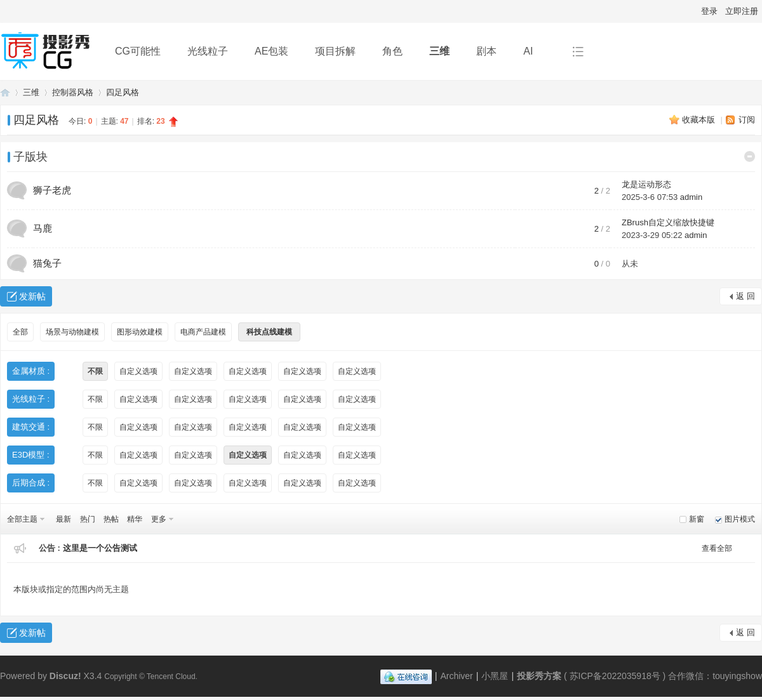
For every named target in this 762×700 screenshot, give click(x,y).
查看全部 (717, 548)
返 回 (745, 296)
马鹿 (43, 228)
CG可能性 (138, 51)
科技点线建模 (269, 332)
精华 (135, 519)
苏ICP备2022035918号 (615, 676)
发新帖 (32, 296)
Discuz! (65, 676)
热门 (88, 519)
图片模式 (740, 519)
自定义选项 (138, 371)
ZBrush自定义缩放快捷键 (668, 222)
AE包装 (271, 51)
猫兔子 (47, 263)
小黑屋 (495, 676)
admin (691, 197)
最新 (63, 519)
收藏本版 (700, 120)
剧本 (486, 51)
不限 (95, 371)
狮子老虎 (52, 190)
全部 (20, 332)
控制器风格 (73, 92)
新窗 (697, 519)
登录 (709, 11)
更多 (159, 519)
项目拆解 (335, 51)
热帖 (111, 519)
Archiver (456, 676)
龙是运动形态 (646, 184)
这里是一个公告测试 (100, 548)
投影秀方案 (5, 92)
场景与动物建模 (72, 332)
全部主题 (22, 519)
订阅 (747, 120)
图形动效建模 (140, 332)
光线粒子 (208, 51)
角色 (392, 51)
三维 (439, 51)
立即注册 (742, 11)
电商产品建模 (203, 332)
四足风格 (123, 92)
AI (528, 51)
